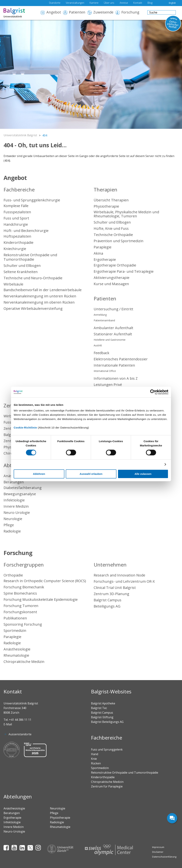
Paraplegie (103, 247)
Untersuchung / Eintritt (113, 309)
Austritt (98, 345)
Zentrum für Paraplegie (107, 786)
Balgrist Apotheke (103, 703)
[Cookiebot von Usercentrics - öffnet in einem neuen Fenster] (153, 392)
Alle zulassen (143, 474)
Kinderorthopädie (18, 242)
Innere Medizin (16, 506)
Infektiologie (14, 500)
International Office (105, 371)
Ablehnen (39, 474)
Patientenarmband (104, 320)
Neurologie (13, 519)
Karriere (94, 3)
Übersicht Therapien (111, 200)
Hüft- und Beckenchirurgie (26, 231)
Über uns (109, 3)
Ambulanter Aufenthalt (113, 328)
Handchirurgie (16, 224)
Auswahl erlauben (91, 474)
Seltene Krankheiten (21, 272)
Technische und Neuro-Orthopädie (33, 278)
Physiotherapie (106, 206)
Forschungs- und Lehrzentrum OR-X (124, 581)
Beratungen (14, 482)
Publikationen (15, 618)
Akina (98, 253)
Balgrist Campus (108, 600)
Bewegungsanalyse (20, 494)
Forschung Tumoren (21, 606)
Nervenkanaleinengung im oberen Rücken (39, 302)
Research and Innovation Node (119, 575)
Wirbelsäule (13, 284)
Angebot (54, 13)
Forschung (130, 13)
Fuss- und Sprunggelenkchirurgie (32, 200)
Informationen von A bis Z (116, 378)
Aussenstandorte (20, 734)
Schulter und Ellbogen (22, 266)
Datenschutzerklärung (164, 857)
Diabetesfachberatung (23, 488)
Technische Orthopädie (113, 235)
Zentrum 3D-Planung (111, 594)
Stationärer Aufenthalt (113, 334)
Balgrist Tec (99, 708)
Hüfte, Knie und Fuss (111, 228)
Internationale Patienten (114, 365)
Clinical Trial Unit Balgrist (115, 588)
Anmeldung (100, 315)
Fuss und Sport (16, 218)
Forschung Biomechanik (24, 587)
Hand (95, 754)
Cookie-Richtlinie (25, 428)
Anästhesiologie (17, 649)
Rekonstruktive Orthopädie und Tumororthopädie (30, 257)
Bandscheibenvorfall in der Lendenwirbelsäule (43, 290)
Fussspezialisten (17, 212)
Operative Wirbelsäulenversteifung (33, 308)
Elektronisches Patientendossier (121, 359)
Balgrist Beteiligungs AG (107, 722)
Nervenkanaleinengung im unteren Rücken (40, 296)
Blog (150, 3)
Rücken (96, 763)
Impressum (158, 847)
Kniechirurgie (15, 249)
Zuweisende (103, 13)
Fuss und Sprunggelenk (107, 749)
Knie (94, 759)
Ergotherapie (105, 259)
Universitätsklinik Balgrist (21, 135)
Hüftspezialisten (17, 236)
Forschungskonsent (20, 612)
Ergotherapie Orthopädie (115, 265)
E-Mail (8, 724)
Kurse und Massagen (111, 284)
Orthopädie (13, 575)
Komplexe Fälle (16, 206)
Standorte (55, 3)
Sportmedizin (15, 631)
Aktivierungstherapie (112, 278)
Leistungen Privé (108, 385)
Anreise (124, 3)
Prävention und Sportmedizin (119, 241)
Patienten (77, 13)
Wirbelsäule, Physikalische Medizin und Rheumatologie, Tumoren (126, 214)
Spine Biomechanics (20, 593)
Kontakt (138, 3)
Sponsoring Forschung (23, 624)
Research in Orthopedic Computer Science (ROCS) (45, 581)
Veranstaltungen (75, 3)
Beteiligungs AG (107, 606)
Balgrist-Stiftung (102, 717)
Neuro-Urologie (17, 513)
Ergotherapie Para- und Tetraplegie (124, 271)
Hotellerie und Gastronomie (110, 340)
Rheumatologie (16, 655)
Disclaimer (158, 852)
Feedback (101, 353)
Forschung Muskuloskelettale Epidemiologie (41, 599)
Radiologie (12, 531)
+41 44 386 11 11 (20, 720)
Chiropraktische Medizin (24, 662)
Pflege (9, 525)
